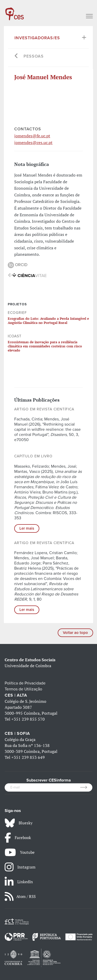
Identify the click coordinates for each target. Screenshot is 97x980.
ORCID (18, 265)
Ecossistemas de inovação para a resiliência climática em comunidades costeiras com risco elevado (45, 346)
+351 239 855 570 (28, 719)
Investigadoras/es (37, 38)
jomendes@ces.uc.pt (33, 142)
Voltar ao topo (75, 633)
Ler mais (27, 528)
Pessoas (34, 56)
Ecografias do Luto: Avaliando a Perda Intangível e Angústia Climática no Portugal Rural (48, 321)
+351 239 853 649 (28, 757)
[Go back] (16, 56)
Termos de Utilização (23, 689)
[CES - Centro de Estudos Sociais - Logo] (14, 11)
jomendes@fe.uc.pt (32, 136)
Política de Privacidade (25, 683)
